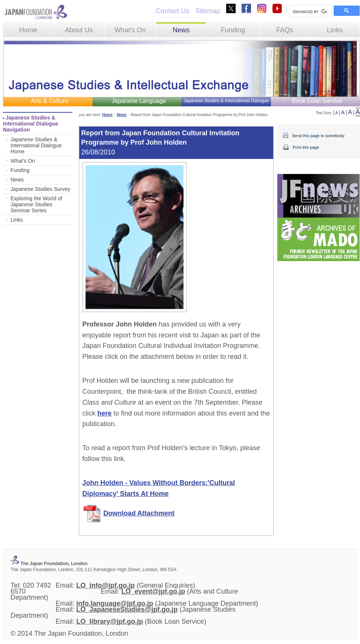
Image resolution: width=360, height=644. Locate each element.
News (181, 30)
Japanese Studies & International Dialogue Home (36, 145)
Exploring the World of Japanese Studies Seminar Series (36, 204)
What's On (130, 30)
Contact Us (173, 11)
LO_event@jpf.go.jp (153, 591)
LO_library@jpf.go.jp (110, 621)
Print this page (306, 147)
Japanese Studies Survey (40, 189)
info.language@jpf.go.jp (115, 603)
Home (28, 30)
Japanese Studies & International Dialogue (226, 101)
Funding (233, 30)
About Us (79, 30)
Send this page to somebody (318, 136)
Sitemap (208, 11)
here (104, 413)
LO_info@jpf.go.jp (106, 585)
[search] (310, 12)
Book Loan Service (317, 101)
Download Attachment (139, 513)
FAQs (285, 30)
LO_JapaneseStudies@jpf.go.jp (127, 609)
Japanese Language (139, 101)
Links (335, 30)
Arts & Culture (50, 101)
